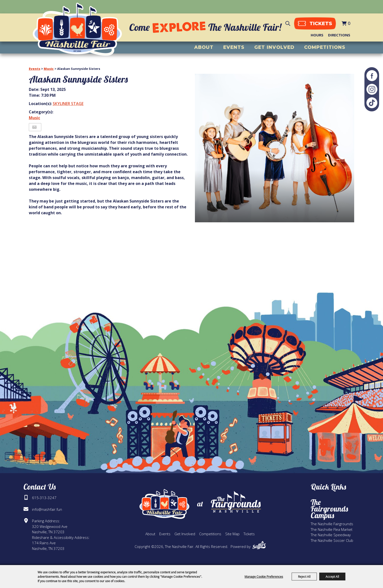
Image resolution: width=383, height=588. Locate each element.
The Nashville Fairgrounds (332, 524)
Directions (339, 35)
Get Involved (274, 48)
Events (234, 48)
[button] (275, 148)
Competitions (325, 48)
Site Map (232, 534)
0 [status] (349, 23)
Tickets (249, 534)
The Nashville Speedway (331, 535)
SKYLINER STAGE (68, 104)
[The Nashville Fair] (78, 30)
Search (287, 24)
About (204, 48)
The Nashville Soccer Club (332, 540)
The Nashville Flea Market (332, 529)
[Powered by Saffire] (259, 545)
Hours (317, 35)
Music (49, 69)
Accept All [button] (332, 577)
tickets (320, 23)
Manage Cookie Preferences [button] (264, 577)
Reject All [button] (304, 577)
